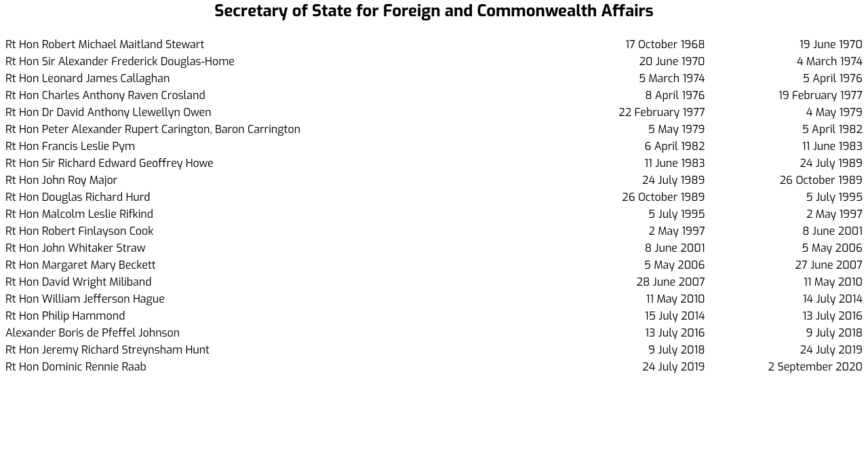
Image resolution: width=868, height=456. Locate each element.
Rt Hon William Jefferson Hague (85, 299)
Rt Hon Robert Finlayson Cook (79, 231)
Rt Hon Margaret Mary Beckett (81, 265)
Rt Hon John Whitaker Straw (75, 248)
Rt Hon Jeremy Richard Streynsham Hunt (107, 350)
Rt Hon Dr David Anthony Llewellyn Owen (108, 112)
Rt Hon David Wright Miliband (78, 282)
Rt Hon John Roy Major (61, 180)
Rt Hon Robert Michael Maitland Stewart (105, 44)
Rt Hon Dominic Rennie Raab (76, 367)
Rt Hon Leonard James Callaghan (87, 78)
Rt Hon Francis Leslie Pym (70, 146)
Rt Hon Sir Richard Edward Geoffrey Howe (110, 163)
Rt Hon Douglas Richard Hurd (78, 197)
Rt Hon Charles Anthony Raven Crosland (105, 95)
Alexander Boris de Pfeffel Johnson (93, 333)
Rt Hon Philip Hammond (65, 316)
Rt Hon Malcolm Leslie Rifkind (79, 214)
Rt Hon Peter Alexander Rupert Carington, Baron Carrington (153, 129)
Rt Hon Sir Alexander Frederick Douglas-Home (120, 61)
